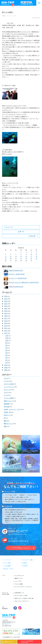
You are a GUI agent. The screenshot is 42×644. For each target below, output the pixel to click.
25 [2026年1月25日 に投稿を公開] (36, 259)
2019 (6, 313)
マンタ (6, 395)
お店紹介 (25, 563)
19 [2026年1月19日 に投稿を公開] (6, 259)
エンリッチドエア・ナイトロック (23, 587)
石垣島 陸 (7, 412)
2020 (6, 311)
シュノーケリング (9, 387)
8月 (6, 345)
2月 (6, 360)
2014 (6, 326)
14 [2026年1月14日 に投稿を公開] (16, 257)
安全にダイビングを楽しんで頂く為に (24, 598)
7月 (6, 348)
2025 (6, 299)
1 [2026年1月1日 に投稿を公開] (21, 252)
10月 (7, 340)
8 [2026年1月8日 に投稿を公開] (21, 254)
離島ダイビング (8, 424)
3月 (6, 358)
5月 (6, 353)
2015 (6, 323)
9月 (6, 343)
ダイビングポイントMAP (21, 596)
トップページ (7, 560)
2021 (6, 309)
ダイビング (7, 390)
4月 (6, 355)
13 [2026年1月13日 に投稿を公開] (11, 257)
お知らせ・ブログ (8, 569)
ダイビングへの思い (28, 560)
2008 (6, 370)
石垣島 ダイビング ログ (9, 16)
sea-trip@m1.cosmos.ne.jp (18, 541)
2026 (6, 296)
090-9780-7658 (22, 534)
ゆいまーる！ (10, 227)
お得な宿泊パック (19, 593)
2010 (6, 365)
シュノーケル (18, 581)
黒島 (5, 426)
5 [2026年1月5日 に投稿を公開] (6, 254)
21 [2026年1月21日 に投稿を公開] (16, 259)
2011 (6, 333)
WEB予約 (25, 566)
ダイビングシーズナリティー (22, 601)
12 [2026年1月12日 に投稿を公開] (6, 257)
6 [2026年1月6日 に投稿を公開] (11, 254)
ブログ (6, 393)
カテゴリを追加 (8, 384)
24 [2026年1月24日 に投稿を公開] (31, 259)
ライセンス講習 (8, 398)
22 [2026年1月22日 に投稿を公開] (21, 259)
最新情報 (6, 404)
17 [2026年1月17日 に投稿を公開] (31, 257)
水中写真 (6, 407)
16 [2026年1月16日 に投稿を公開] (26, 257)
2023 (6, 304)
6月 (6, 350)
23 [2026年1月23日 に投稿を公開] (26, 259)
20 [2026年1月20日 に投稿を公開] (11, 259)
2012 (6, 331)
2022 (6, 306)
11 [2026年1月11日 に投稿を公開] (36, 254)
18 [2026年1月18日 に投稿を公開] (36, 257)
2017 (6, 318)
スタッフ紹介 (7, 563)
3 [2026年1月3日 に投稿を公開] (31, 252)
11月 (7, 338)
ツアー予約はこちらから (21, 548)
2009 (6, 368)
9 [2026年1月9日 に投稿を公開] (26, 254)
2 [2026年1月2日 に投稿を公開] (26, 252)
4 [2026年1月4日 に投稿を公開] (36, 252)
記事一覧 (21, 232)
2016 (6, 321)
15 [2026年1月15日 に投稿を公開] (21, 257)
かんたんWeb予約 (31, 642)
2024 (6, 301)
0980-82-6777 (18, 531)
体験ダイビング (8, 401)
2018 (6, 316)
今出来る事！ (32, 236)
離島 (5, 421)
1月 (6, 363)
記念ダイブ (7, 415)
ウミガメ (6, 381)
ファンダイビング (19, 576)
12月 (7, 336)
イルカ (6, 378)
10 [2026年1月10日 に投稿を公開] (31, 254)
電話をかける (9, 642)
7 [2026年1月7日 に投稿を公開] (16, 254)
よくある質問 (7, 566)
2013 (6, 328)
